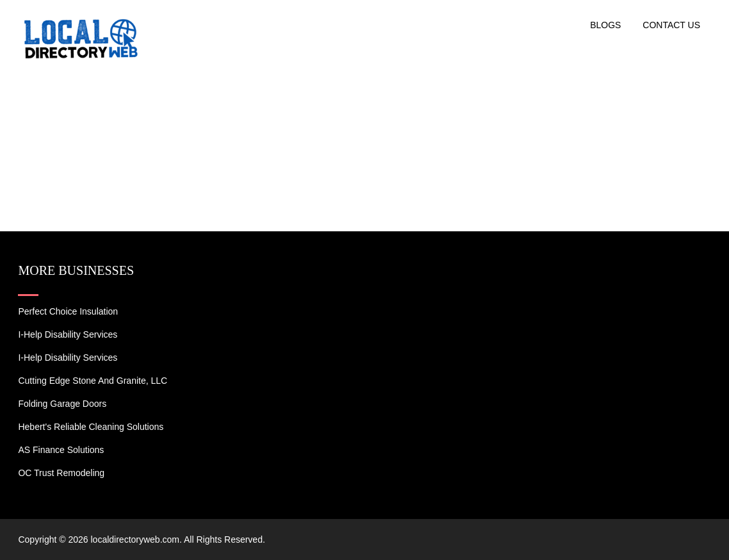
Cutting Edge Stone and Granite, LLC (93, 381)
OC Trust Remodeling (61, 473)
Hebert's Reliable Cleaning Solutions (91, 427)
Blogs (605, 25)
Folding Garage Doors (62, 404)
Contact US (671, 25)
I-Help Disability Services (68, 334)
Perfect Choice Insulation (68, 311)
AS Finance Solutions (61, 450)
